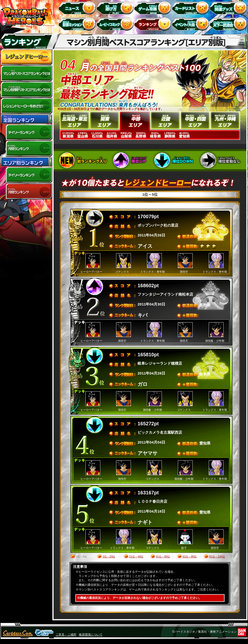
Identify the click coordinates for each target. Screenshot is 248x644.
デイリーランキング (26, 132)
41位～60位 (163, 556)
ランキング (154, 24)
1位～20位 (109, 556)
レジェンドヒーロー (26, 57)
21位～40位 (136, 556)
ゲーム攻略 (154, 8)
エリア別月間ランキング (26, 191)
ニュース (78, 8)
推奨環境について (91, 635)
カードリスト (191, 8)
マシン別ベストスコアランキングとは (26, 73)
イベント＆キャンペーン (191, 24)
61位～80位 (190, 556)
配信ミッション (78, 24)
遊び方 (116, 8)
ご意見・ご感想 (66, 635)
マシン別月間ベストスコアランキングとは (26, 90)
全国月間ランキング (26, 149)
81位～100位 (217, 556)
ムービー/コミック (116, 24)
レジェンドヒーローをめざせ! (26, 106)
